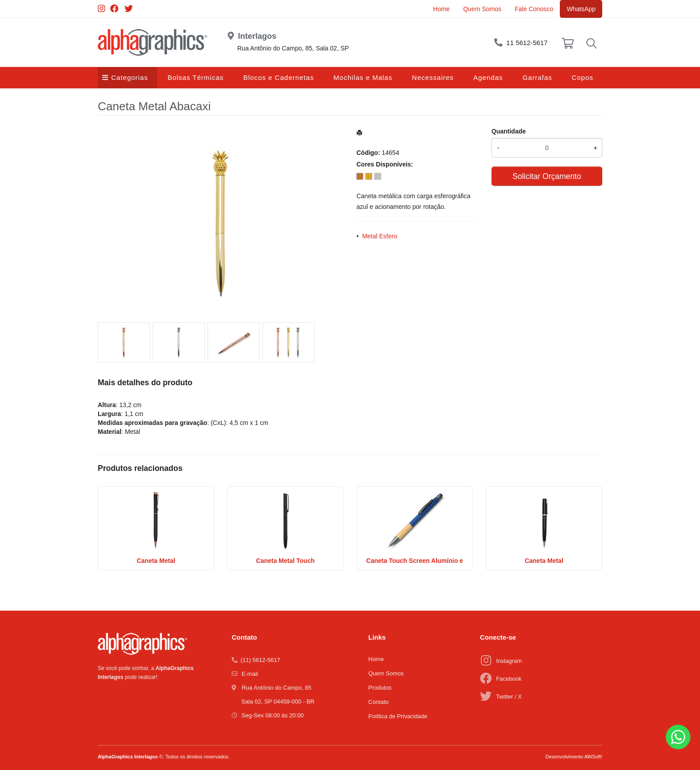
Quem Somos (482, 9)
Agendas (488, 77)
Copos (583, 77)
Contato (379, 702)
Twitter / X (509, 697)
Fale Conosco (534, 9)
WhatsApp (581, 9)
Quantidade (509, 131)
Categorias (130, 77)
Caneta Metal (156, 561)
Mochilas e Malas (363, 77)
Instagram (509, 661)
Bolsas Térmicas (196, 77)
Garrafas (537, 77)
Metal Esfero (380, 236)
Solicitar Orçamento (547, 176)
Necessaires (433, 77)
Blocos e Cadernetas (279, 77)
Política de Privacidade (398, 716)
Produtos (380, 688)
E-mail (250, 674)
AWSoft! (593, 757)
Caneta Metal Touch (285, 561)
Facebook (509, 679)
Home (441, 9)
